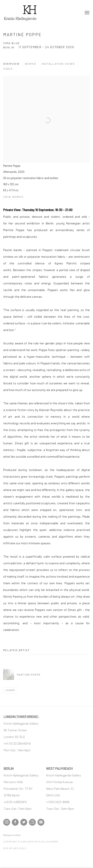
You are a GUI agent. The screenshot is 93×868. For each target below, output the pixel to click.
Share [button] (11, 690)
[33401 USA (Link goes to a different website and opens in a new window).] (53, 795)
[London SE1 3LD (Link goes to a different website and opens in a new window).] (15, 737)
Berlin (9, 47)
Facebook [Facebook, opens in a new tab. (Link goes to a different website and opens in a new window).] (15, 822)
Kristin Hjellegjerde (25, 13)
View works (13, 197)
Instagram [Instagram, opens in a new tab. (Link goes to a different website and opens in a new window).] (7, 822)
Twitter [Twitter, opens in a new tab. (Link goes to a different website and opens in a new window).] (24, 822)
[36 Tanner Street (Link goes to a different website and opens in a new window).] (15, 730)
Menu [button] (87, 13)
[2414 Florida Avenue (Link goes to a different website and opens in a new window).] (59, 782)
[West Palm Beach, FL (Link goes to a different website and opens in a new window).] (61, 788)
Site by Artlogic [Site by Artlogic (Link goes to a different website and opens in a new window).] (15, 848)
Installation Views (58, 64)
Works (31, 64)
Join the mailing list (41, 822)
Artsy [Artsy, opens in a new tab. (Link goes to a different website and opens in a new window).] (32, 822)
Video (8, 69)
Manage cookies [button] (12, 835)
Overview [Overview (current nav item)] (11, 64)
